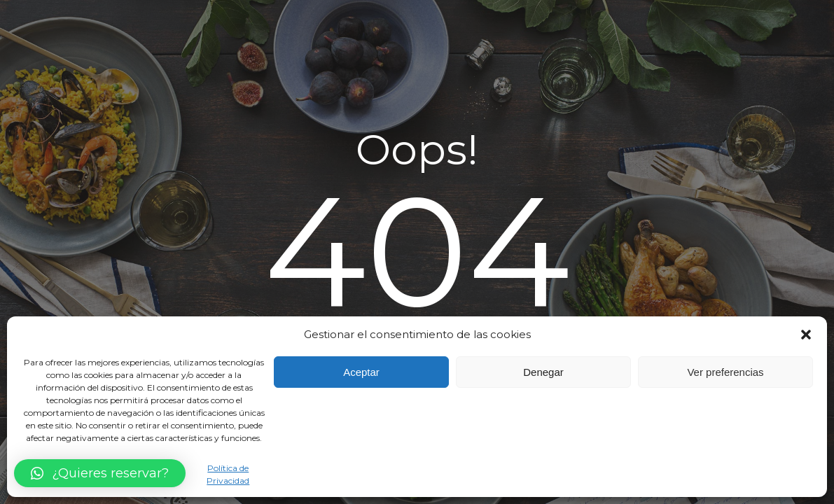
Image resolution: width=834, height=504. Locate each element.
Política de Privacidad (228, 474)
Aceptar (361, 372)
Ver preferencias (725, 372)
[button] (806, 335)
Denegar (543, 372)
